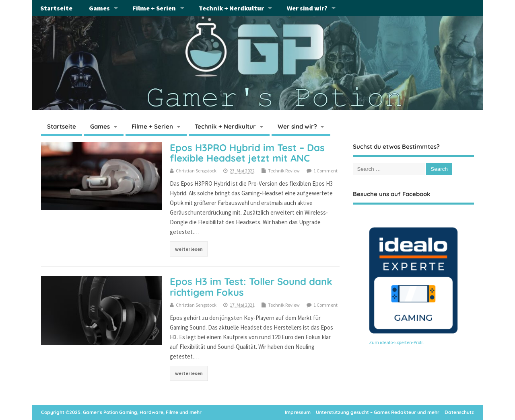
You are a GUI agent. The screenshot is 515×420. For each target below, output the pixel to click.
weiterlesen (189, 249)
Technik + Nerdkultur (231, 8)
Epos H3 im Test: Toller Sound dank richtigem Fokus (251, 287)
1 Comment (325, 171)
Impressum (298, 412)
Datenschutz (459, 412)
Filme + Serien (154, 8)
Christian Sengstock (196, 171)
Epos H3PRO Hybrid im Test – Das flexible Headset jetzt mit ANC (247, 153)
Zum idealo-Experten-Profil (396, 342)
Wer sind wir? (307, 8)
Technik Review (284, 171)
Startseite (56, 8)
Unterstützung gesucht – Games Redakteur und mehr (378, 412)
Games (99, 8)
